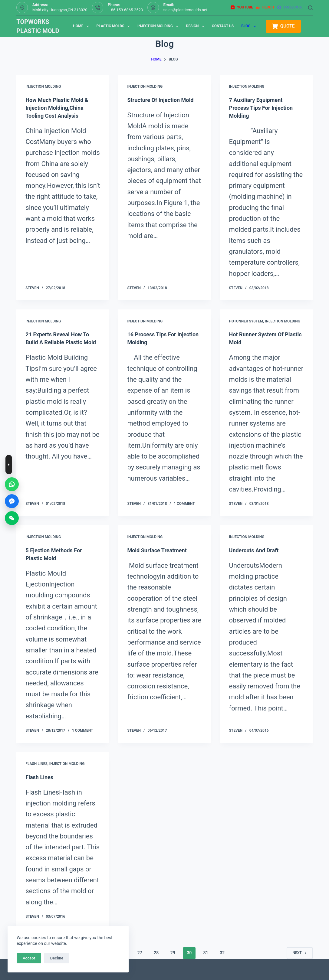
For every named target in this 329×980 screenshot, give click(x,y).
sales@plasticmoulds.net (186, 10)
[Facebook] (290, 8)
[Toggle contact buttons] (9, 465)
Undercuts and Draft (257, 550)
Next (299, 953)
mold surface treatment (160, 550)
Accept (29, 958)
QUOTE (283, 26)
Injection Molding (159, 26)
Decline (57, 958)
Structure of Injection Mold (164, 100)
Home (82, 26)
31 (206, 953)
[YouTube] (242, 8)
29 (173, 953)
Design (196, 26)
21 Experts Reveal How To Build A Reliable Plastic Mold (61, 342)
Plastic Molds (114, 26)
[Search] (310, 8)
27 (140, 953)
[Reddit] (265, 8)
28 (156, 953)
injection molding (43, 87)
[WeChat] (12, 518)
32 (222, 953)
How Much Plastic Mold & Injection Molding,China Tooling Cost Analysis (60, 108)
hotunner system (246, 321)
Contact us (223, 26)
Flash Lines (36, 764)
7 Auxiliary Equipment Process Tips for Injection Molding (265, 108)
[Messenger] (12, 501)
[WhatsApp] (12, 484)
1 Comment (184, 504)
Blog (250, 26)
